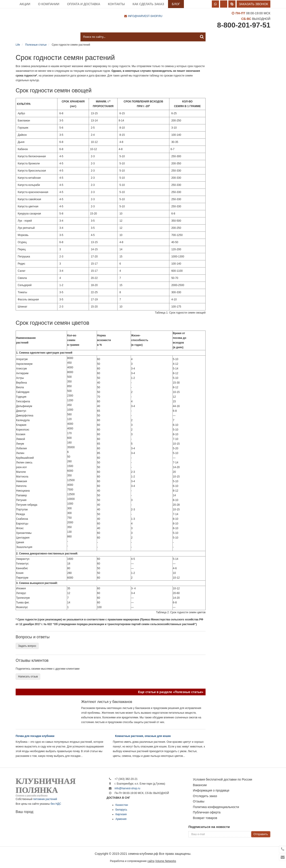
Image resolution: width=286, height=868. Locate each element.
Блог (176, 4)
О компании (49, 4)
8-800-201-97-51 (244, 25)
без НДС (56, 804)
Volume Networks (166, 861)
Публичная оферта (207, 812)
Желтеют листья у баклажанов (107, 702)
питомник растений (45, 799)
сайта (151, 861)
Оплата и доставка (84, 4)
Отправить (261, 834)
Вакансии (200, 785)
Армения (121, 819)
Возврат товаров (205, 818)
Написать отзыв (28, 677)
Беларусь (121, 810)
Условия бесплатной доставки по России (222, 779)
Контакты (116, 4)
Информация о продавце (211, 790)
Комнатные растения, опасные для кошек (143, 736)
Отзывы (199, 801)
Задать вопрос (27, 646)
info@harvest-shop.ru (145, 16)
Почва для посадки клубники (35, 736)
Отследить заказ (205, 796)
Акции (25, 4)
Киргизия (121, 814)
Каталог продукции (38, 37)
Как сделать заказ (148, 4)
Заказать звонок (253, 4)
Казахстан (122, 805)
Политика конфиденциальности (216, 807)
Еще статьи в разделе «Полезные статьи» (171, 692)
